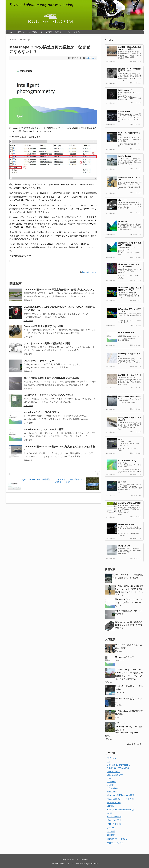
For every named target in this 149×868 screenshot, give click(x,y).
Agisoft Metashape (126, 332)
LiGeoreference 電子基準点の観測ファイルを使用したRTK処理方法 (129, 625)
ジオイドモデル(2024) (127, 461)
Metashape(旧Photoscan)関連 (121, 795)
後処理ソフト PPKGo (117, 839)
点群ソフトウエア (115, 843)
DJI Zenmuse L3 (125, 90)
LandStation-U (114, 772)
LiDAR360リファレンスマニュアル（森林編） (130, 265)
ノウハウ (111, 828)
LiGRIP (110, 785)
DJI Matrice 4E (124, 111)
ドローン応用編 (114, 824)
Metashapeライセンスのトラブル (41, 412)
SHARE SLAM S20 (126, 524)
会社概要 (18, 32)
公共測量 (111, 832)
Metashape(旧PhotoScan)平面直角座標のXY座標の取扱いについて (59, 290)
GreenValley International (118, 765)
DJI (108, 761)
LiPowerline (112, 788)
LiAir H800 (123, 200)
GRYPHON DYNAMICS (118, 768)
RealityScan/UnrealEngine (129, 396)
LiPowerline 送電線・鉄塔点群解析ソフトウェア (130, 289)
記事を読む (28, 300)
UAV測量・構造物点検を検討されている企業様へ (130, 48)
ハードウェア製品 (30, 32)
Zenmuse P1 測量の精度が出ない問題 (44, 326)
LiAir (109, 778)
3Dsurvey (122, 482)
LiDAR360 (122, 222)
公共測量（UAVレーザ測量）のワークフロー (130, 70)
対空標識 (111, 835)
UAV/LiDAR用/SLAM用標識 (129, 503)
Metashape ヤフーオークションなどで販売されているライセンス (129, 602)
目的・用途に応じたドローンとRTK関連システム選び (52, 378)
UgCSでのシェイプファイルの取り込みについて (49, 395)
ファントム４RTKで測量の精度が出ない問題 (47, 344)
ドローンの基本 (114, 820)
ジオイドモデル (114, 817)
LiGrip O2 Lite (124, 546)
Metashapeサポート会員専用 (120, 799)
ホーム (9, 32)
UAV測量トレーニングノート (130, 375)
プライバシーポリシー (70, 860)
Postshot (84, 860)
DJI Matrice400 (124, 156)
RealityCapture (114, 803)
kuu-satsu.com (89, 272)
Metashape (90, 58)
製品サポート (60, 32)
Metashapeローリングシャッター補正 (44, 429)
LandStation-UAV (115, 775)
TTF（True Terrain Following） (121, 809)
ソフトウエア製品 (46, 32)
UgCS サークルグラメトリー (39, 361)
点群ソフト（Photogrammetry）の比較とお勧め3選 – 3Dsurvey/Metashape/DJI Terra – (124, 730)
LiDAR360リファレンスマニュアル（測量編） (130, 244)
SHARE (110, 806)
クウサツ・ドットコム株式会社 (71, 864)
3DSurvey (111, 758)
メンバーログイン (74, 32)
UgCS (121, 439)
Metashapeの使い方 (124, 657)
